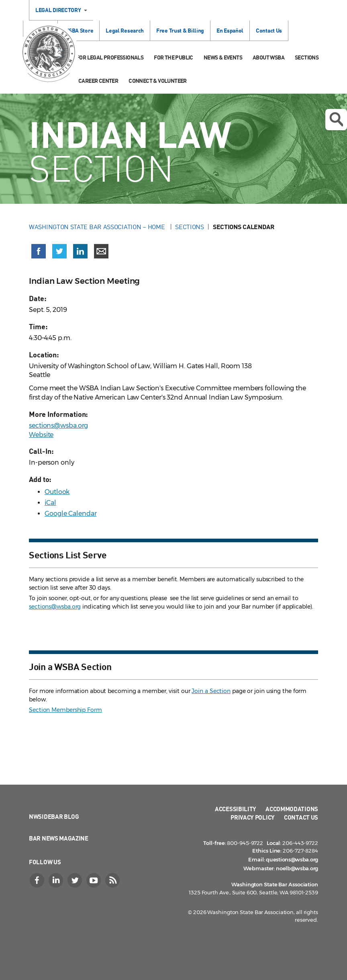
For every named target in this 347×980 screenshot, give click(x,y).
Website (41, 435)
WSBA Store (79, 30)
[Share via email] (101, 251)
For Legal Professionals (110, 57)
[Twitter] (76, 880)
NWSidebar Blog (54, 816)
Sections (307, 57)
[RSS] (113, 880)
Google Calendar (71, 514)
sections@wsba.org (58, 425)
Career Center (98, 81)
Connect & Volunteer (158, 81)
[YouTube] (94, 880)
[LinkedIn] (57, 880)
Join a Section (211, 691)
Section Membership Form (65, 710)
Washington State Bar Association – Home (98, 227)
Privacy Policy (253, 817)
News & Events (223, 57)
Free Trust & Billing (180, 30)
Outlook (57, 492)
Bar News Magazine (59, 838)
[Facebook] (38, 880)
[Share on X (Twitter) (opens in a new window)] (59, 251)
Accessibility (236, 809)
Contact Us (269, 30)
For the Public (173, 57)
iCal (50, 503)
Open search (336, 119)
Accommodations (292, 809)
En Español (230, 30)
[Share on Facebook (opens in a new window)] (39, 251)
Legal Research (125, 30)
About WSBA (268, 57)
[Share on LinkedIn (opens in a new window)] (80, 251)
